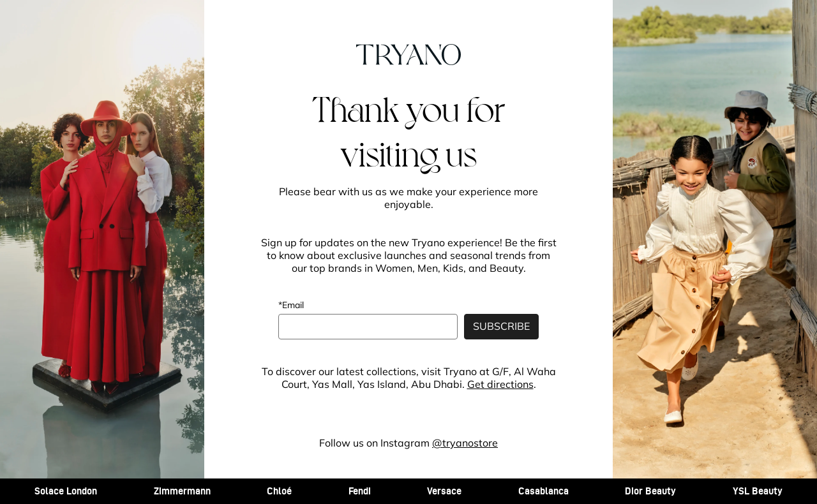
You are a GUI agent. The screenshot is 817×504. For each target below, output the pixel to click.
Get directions (500, 384)
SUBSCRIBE (501, 326)
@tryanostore (465, 443)
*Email (291, 305)
